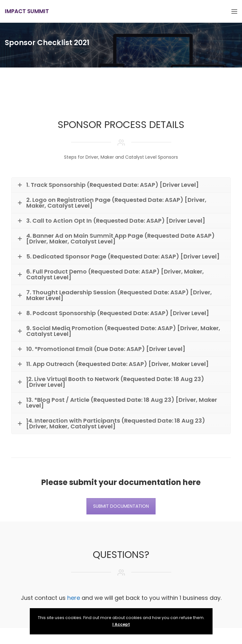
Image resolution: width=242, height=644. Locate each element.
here (74, 598)
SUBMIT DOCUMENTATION (121, 506)
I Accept (121, 624)
